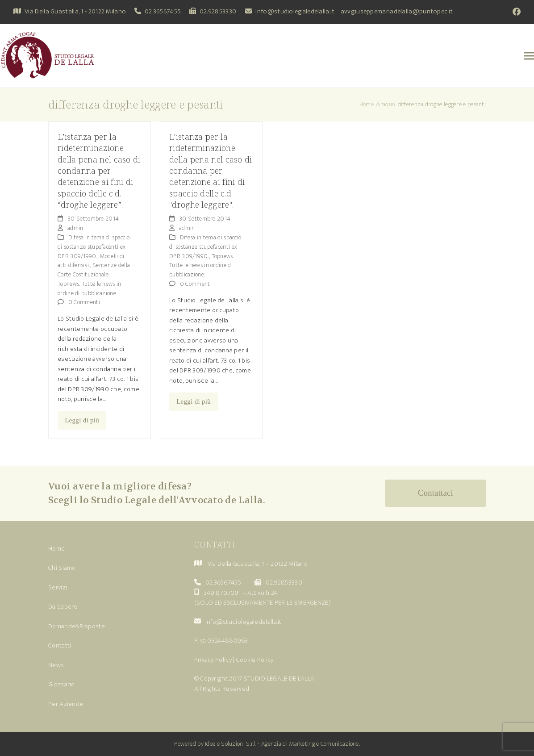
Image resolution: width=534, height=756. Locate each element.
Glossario (62, 684)
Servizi (58, 587)
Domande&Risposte (77, 626)
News (56, 665)
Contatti (60, 645)
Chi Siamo (62, 568)
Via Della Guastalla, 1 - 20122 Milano (75, 11)
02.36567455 (163, 11)
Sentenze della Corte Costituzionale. (94, 270)
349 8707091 (222, 593)
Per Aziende (66, 704)
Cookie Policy (255, 660)
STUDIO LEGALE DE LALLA (279, 679)
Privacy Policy (213, 660)
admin (75, 228)
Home (56, 549)
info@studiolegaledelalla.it (295, 11)
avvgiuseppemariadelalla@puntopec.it (397, 11)
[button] (529, 56)
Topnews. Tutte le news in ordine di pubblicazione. (90, 288)
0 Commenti (84, 302)
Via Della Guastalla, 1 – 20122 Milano (258, 564)
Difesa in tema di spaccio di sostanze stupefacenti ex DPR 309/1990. (94, 247)
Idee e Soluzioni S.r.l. (231, 744)
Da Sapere (63, 607)
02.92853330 (218, 11)
